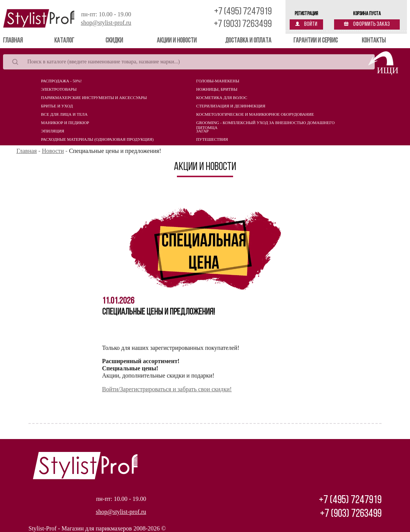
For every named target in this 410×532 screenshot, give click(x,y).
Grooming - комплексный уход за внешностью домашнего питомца (266, 124)
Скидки (114, 41)
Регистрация (306, 14)
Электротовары (59, 89)
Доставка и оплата (248, 41)
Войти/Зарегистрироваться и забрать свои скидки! (167, 389)
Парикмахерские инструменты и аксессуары (94, 98)
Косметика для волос (222, 98)
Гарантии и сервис (316, 41)
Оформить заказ (367, 24)
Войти (306, 24)
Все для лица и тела (64, 114)
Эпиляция (53, 131)
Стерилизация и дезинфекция (231, 106)
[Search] (189, 62)
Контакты (374, 41)
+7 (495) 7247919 (243, 12)
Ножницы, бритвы (217, 89)
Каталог (64, 41)
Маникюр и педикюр (65, 123)
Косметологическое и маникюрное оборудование (255, 114)
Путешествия (212, 139)
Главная (24, 40)
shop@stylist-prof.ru (106, 23)
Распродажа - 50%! (61, 81)
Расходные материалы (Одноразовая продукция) (97, 139)
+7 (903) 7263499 (243, 24)
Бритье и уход (57, 106)
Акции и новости (177, 41)
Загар (203, 131)
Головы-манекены (218, 81)
